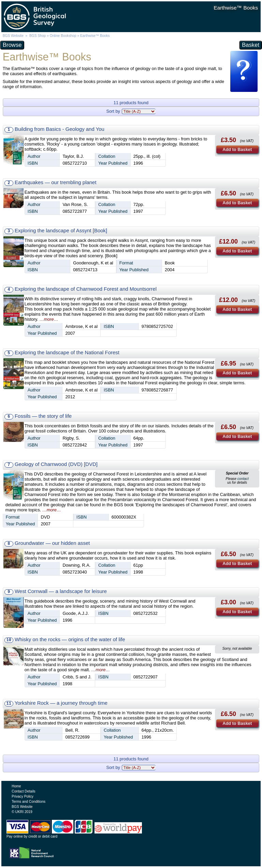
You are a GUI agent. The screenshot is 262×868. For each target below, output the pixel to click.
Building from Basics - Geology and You (60, 129)
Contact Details (23, 791)
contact (243, 479)
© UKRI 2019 (22, 812)
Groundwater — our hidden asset (52, 543)
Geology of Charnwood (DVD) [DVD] (56, 464)
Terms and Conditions (28, 802)
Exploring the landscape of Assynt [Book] (61, 230)
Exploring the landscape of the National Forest (67, 352)
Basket (251, 45)
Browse (12, 45)
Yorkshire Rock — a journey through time (61, 703)
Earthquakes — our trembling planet (56, 182)
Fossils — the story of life (43, 416)
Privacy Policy (23, 796)
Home (16, 786)
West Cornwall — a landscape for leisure (61, 591)
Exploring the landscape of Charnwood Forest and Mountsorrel (86, 289)
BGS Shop (38, 36)
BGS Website (13, 36)
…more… (49, 319)
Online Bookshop (63, 36)
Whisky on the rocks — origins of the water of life (70, 639)
